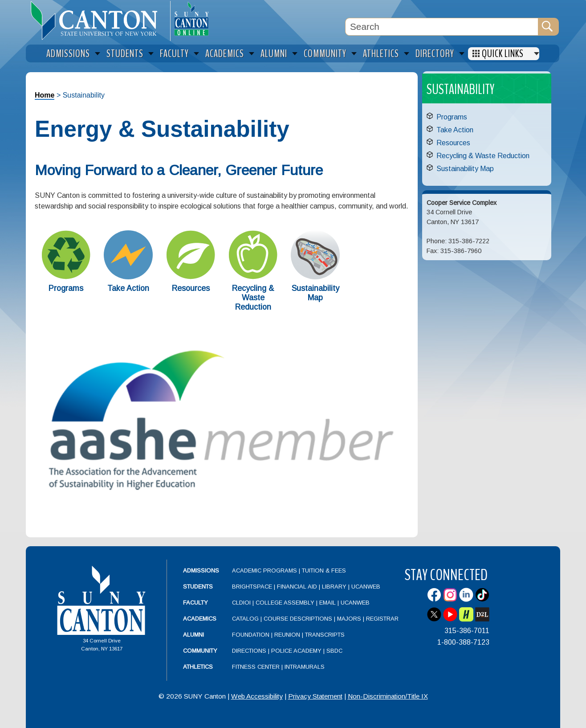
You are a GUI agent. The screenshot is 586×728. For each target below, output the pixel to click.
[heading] (98, 20)
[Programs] (66, 277)
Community (200, 651)
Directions (249, 651)
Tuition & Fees (324, 571)
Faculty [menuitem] (174, 54)
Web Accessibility (257, 696)
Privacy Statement (315, 696)
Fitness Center (256, 667)
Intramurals (305, 667)
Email (328, 603)
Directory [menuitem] (435, 54)
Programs (66, 288)
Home (45, 95)
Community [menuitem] (325, 54)
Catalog (245, 619)
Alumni (193, 635)
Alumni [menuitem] (274, 54)
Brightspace (252, 587)
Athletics (198, 667)
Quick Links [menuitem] (503, 54)
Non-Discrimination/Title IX (388, 696)
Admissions (201, 571)
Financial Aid (297, 587)
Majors (349, 619)
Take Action (128, 288)
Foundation (251, 635)
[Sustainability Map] (315, 277)
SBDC (334, 651)
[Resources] (191, 277)
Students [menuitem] (125, 54)
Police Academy (296, 651)
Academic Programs (265, 571)
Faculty (195, 603)
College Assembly (285, 603)
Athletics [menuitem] (381, 54)
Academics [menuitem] (225, 54)
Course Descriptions (298, 619)
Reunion (287, 635)
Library (334, 587)
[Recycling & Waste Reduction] (253, 277)
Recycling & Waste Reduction (253, 298)
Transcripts (325, 635)
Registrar (382, 619)
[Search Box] (442, 27)
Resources (191, 288)
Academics (200, 619)
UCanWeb (366, 587)
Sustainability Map (315, 293)
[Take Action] (128, 277)
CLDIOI (241, 603)
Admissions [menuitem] (68, 54)
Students (198, 587)
